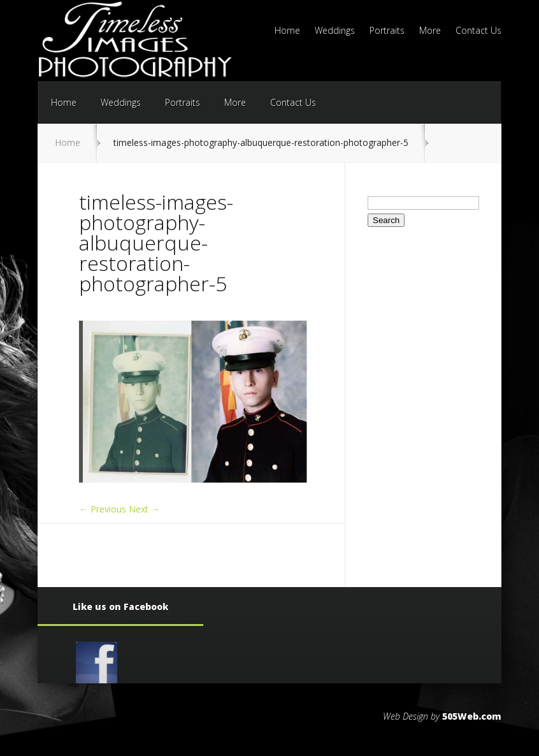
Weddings (335, 31)
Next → (144, 509)
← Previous (103, 509)
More (430, 31)
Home (287, 31)
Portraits (387, 31)
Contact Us (478, 31)
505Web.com (472, 716)
